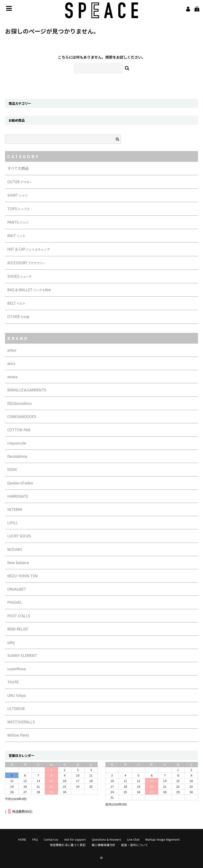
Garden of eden (20, 483)
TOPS (18, 209)
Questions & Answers (107, 839)
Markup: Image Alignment (162, 839)
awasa (12, 376)
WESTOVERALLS (21, 722)
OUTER (20, 182)
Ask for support (75, 839)
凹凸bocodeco (19, 403)
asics (11, 363)
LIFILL (13, 523)
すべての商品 (18, 168)
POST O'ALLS (19, 616)
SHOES (19, 276)
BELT (16, 303)
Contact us (51, 839)
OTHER (18, 316)
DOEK (12, 469)
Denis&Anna (17, 456)
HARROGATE (18, 496)
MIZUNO (15, 549)
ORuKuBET (17, 589)
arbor (12, 350)
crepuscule (17, 443)
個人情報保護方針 (103, 845)
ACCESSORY (26, 263)
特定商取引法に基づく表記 (68, 845)
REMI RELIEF (18, 629)
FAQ (35, 839)
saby (11, 642)
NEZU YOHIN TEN (22, 576)
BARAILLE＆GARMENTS (27, 390)
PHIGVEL (15, 602)
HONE (22, 839)
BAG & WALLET (29, 290)
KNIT (16, 235)
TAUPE (13, 682)
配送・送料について (135, 845)
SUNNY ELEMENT (22, 655)
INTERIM (15, 509)
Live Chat (133, 839)
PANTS (18, 222)
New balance (18, 562)
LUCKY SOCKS (19, 536)
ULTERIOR (16, 709)
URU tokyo (17, 695)
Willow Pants (18, 735)
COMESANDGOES (22, 416)
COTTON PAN (19, 430)
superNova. (17, 669)
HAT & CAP (28, 249)
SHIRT (18, 195)
